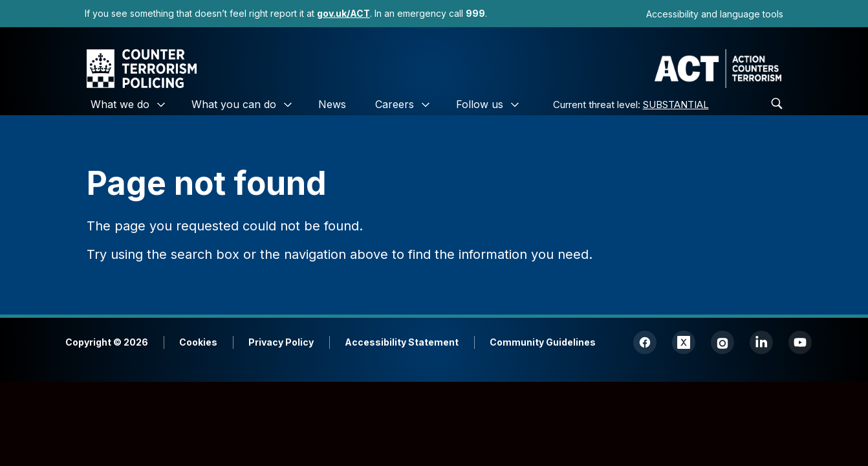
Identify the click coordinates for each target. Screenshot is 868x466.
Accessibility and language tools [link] (715, 14)
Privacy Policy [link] (281, 342)
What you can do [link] (234, 104)
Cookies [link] (198, 342)
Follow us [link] (480, 104)
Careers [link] (395, 104)
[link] (343, 13)
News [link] (332, 104)
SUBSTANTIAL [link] (676, 105)
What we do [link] (120, 104)
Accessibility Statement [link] (402, 342)
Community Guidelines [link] (543, 342)
